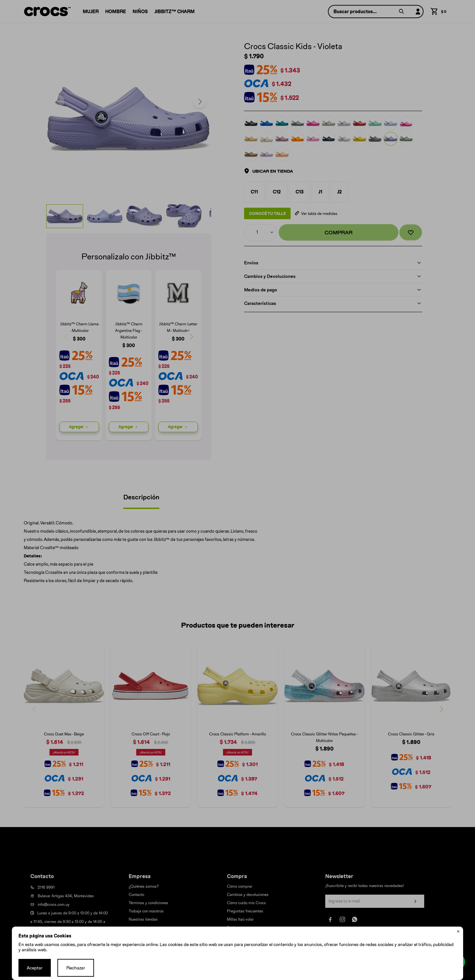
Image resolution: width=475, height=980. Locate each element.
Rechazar (76, 968)
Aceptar (35, 968)
